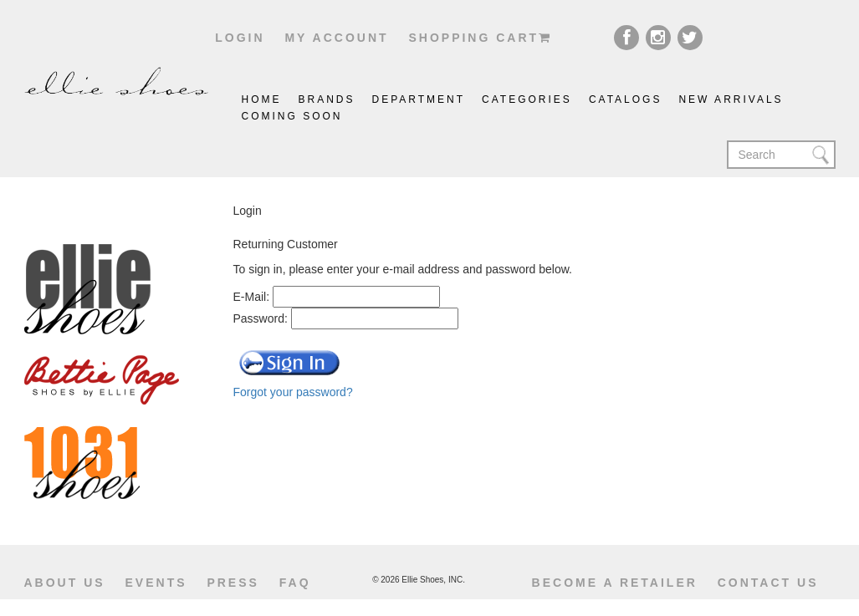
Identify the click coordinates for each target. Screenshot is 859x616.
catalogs (626, 99)
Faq (295, 583)
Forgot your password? (293, 392)
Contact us (768, 583)
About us (65, 583)
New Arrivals (731, 99)
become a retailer (615, 583)
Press (233, 583)
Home (262, 99)
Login (240, 38)
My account (336, 38)
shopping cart (480, 38)
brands (327, 99)
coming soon (292, 116)
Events (156, 583)
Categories (527, 99)
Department (419, 99)
